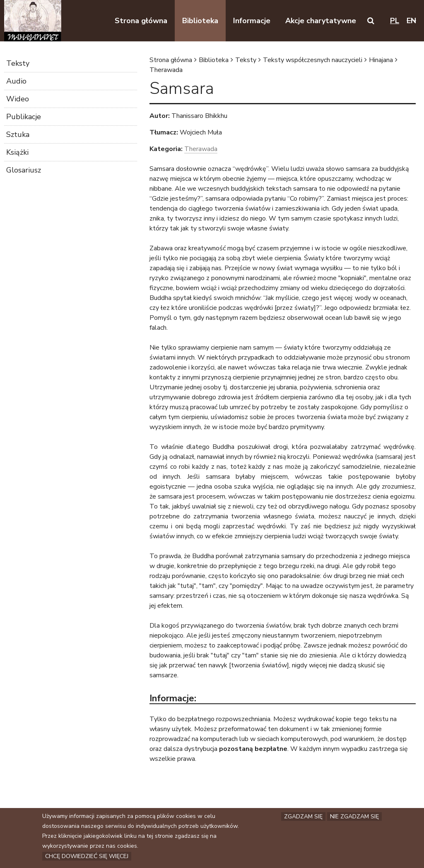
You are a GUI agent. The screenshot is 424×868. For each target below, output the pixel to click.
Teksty (246, 60)
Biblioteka (214, 60)
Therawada (166, 70)
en (411, 21)
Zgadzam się (303, 817)
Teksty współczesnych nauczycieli (313, 60)
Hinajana (381, 60)
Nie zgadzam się (354, 817)
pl (395, 21)
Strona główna (171, 60)
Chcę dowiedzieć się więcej (87, 857)
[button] (371, 21)
